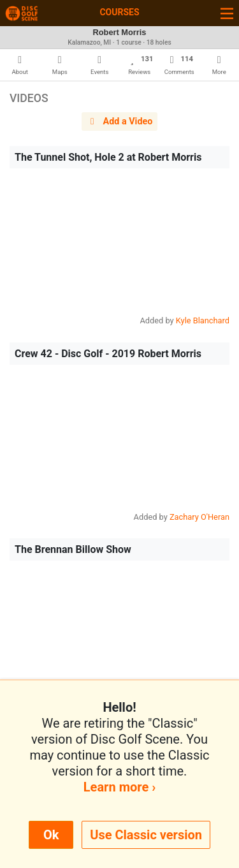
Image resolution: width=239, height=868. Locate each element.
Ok (51, 835)
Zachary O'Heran (199, 517)
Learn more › (119, 787)
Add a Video (120, 121)
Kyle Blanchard (203, 320)
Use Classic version (146, 835)
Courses (119, 12)
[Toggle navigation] (227, 13)
